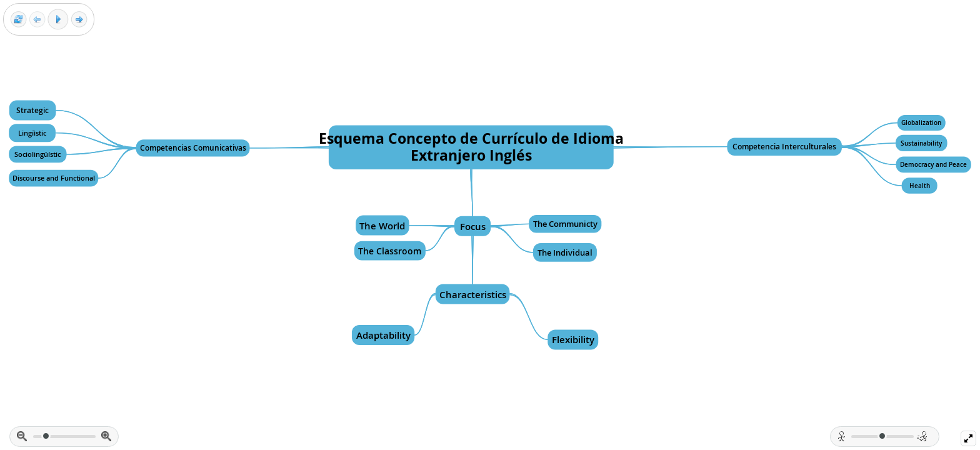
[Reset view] (18, 20)
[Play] (58, 19)
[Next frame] (79, 20)
